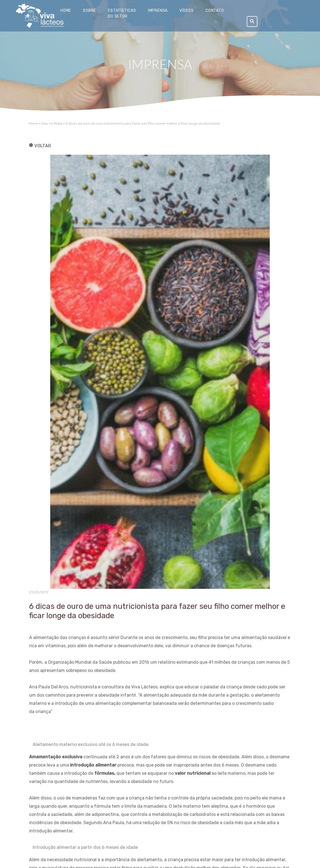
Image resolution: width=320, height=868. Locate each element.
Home (66, 11)
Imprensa (158, 11)
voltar (43, 146)
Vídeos (187, 11)
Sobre (89, 11)
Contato (215, 11)
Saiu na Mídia (52, 123)
